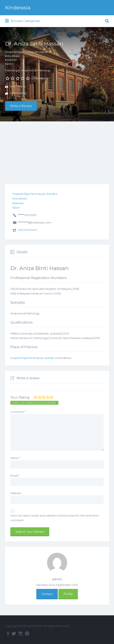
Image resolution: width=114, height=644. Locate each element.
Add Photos (15, 87)
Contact (47, 594)
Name (15, 458)
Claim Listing (16, 93)
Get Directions (27, 230)
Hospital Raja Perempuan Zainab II (33, 358)
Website (16, 493)
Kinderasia (18, 8)
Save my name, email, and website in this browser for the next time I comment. (55, 518)
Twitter (14, 634)
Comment (18, 412)
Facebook (8, 634)
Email (15, 476)
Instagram (20, 634)
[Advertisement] (57, 152)
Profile (68, 594)
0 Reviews (40, 78)
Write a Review (21, 106)
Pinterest (27, 634)
